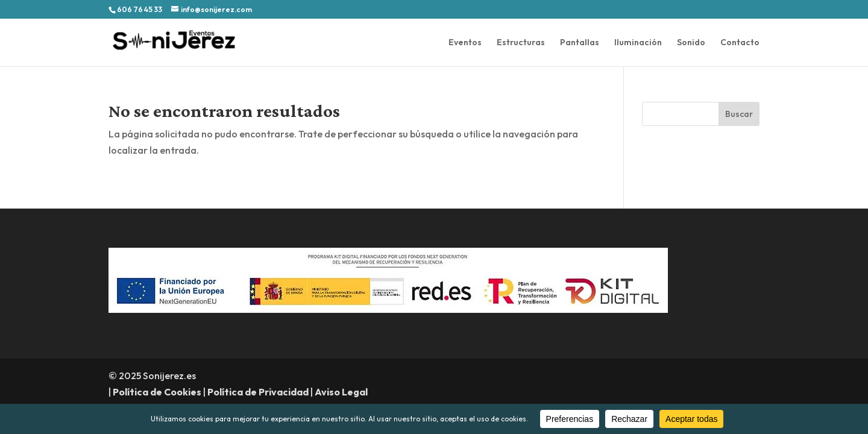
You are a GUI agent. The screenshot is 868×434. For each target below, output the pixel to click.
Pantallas (580, 43)
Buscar (739, 114)
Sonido (691, 43)
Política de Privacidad (258, 392)
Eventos (465, 43)
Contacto (740, 43)
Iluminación (638, 43)
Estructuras (521, 43)
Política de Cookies (157, 392)
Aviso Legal (341, 392)
